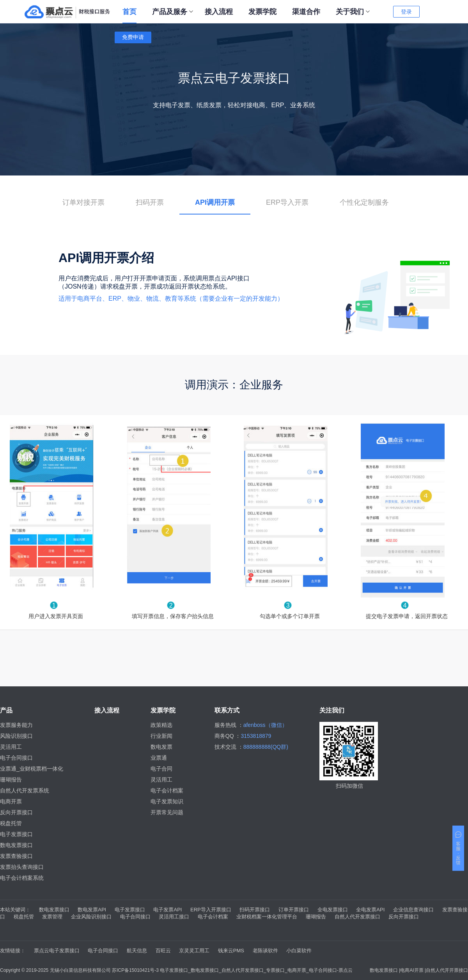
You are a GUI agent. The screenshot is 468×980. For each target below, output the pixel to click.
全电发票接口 (333, 910)
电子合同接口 (16, 758)
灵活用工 (11, 747)
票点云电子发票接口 (57, 951)
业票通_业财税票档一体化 (32, 769)
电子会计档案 (167, 790)
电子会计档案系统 (22, 878)
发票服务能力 (16, 725)
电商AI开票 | (413, 970)
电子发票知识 (167, 801)
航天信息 (137, 951)
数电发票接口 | (385, 970)
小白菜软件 (299, 951)
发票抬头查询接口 (22, 867)
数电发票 (161, 747)
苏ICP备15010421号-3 (136, 970)
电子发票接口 (16, 834)
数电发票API (92, 910)
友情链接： (13, 951)
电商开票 (11, 801)
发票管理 (52, 917)
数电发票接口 (16, 845)
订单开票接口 (294, 910)
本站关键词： (15, 910)
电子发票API (168, 910)
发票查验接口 (16, 856)
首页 (129, 12)
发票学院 (262, 12)
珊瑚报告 (11, 780)
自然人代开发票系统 (25, 790)
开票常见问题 (167, 812)
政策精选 (161, 725)
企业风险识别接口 (91, 917)
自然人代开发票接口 (357, 917)
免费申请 (133, 37)
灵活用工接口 (174, 917)
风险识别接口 (16, 736)
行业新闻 (161, 736)
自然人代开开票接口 (447, 970)
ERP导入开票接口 (211, 910)
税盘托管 (11, 823)
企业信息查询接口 (413, 910)
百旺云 (163, 951)
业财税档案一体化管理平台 (267, 917)
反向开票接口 (16, 812)
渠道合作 (306, 12)
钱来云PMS (231, 951)
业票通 (159, 758)
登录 (406, 12)
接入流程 (219, 12)
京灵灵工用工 (194, 951)
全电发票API (370, 910)
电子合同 (161, 769)
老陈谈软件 (265, 951)
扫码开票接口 (255, 910)
